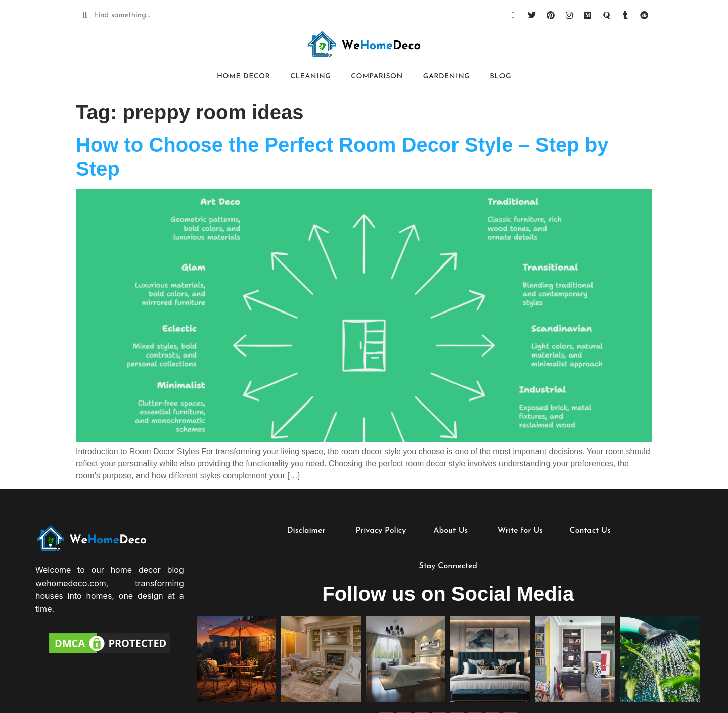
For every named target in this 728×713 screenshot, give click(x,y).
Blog (500, 77)
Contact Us (590, 531)
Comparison (377, 77)
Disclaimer (306, 531)
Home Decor (243, 77)
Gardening (446, 77)
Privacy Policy (381, 531)
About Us (450, 531)
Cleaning (310, 77)
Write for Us (520, 531)
